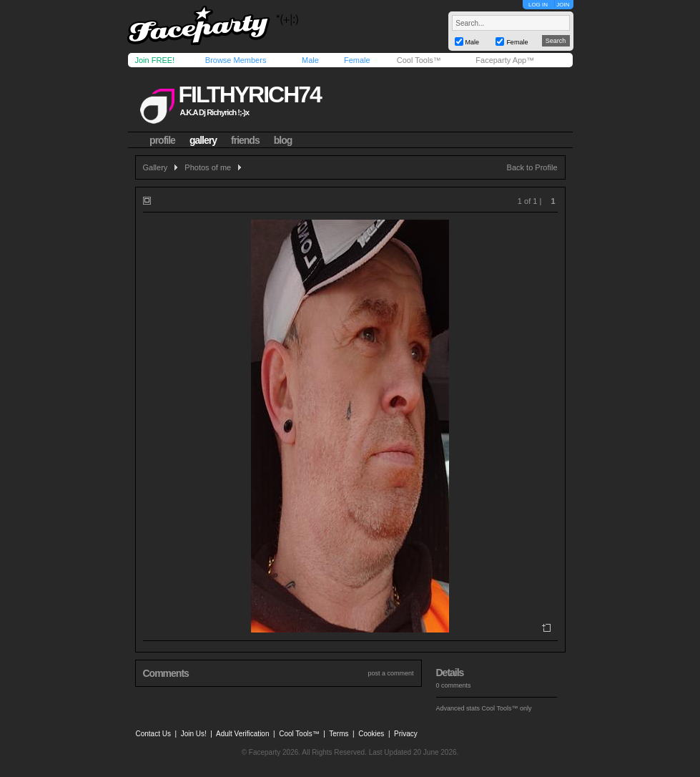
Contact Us (153, 734)
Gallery (156, 167)
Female (357, 60)
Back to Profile (532, 167)
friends (245, 140)
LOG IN (538, 5)
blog (283, 140)
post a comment (390, 673)
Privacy (406, 734)
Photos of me (208, 167)
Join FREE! (155, 60)
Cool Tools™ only (507, 708)
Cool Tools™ (419, 60)
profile (162, 140)
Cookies (371, 734)
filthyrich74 (249, 94)
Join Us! (194, 734)
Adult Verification (243, 734)
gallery (203, 140)
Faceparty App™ (505, 60)
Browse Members (236, 60)
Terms (339, 734)
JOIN (563, 5)
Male (310, 60)
